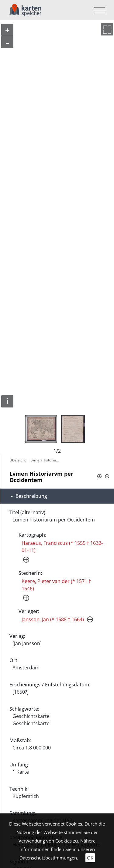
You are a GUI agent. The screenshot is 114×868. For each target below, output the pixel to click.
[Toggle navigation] (98, 10)
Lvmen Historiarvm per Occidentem (46, 460)
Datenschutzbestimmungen (48, 858)
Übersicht (18, 460)
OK (90, 858)
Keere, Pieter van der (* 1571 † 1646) (56, 585)
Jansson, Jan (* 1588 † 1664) (53, 619)
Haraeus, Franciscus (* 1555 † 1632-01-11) (62, 547)
